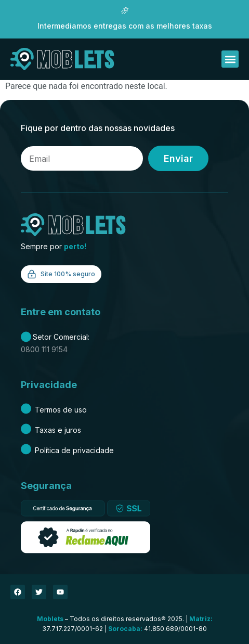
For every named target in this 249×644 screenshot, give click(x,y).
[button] (230, 59)
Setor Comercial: (55, 337)
